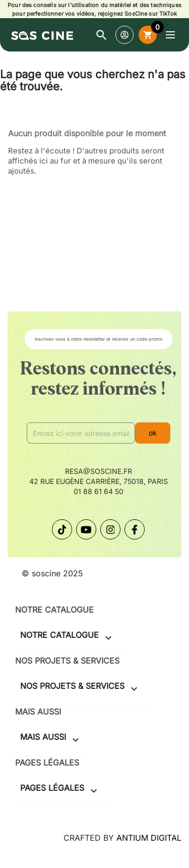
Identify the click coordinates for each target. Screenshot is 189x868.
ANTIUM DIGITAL (149, 838)
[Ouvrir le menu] (170, 35)
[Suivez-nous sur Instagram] (110, 529)
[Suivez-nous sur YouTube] (86, 529)
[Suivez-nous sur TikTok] (62, 529)
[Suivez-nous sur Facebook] (135, 529)
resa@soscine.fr (99, 471)
